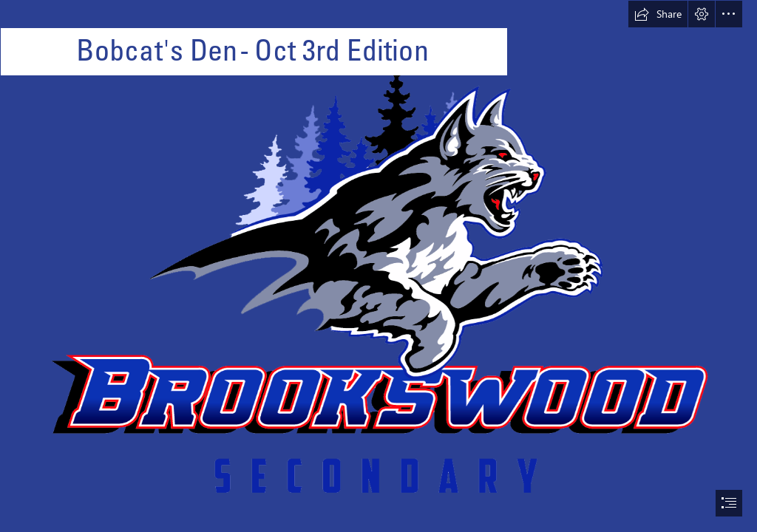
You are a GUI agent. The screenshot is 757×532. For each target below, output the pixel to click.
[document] (378, 266)
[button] (658, 14)
